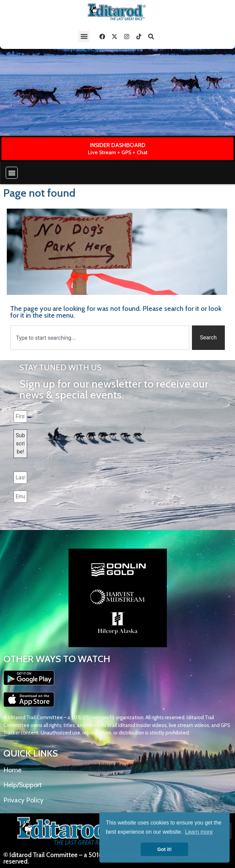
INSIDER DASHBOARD (118, 145)
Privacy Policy (23, 800)
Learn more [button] (199, 832)
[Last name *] (20, 478)
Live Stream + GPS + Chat (118, 152)
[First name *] (20, 417)
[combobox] (100, 338)
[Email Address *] (20, 497)
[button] (84, 37)
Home (12, 770)
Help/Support (23, 785)
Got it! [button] (164, 849)
